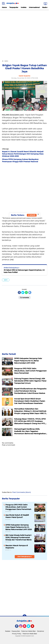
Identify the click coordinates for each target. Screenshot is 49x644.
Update (32, 215)
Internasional (34, 7)
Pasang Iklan (16, 631)
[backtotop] (25, 616)
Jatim (6, 280)
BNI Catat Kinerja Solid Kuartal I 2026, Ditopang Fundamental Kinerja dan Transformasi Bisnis (18, 537)
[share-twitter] (23, 293)
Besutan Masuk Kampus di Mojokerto (17, 547)
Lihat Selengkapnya (24, 557)
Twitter (29, 627)
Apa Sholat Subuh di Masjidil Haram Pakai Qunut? (17, 516)
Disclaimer (40, 631)
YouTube (34, 627)
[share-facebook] (19, 293)
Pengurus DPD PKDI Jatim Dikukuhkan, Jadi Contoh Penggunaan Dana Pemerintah (18, 507)
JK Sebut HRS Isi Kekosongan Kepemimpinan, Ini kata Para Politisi (24, 271)
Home (4, 7)
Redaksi (8, 631)
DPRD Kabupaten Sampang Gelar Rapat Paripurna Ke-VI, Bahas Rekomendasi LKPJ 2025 (19, 527)
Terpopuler (14, 7)
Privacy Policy (17, 634)
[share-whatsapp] (26, 293)
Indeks (24, 7)
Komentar (24, 297)
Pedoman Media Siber (28, 631)
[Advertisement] (24, 34)
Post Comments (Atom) (22, 492)
